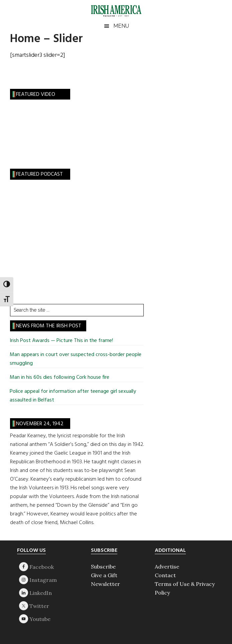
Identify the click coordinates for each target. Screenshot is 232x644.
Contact (165, 575)
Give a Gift (104, 575)
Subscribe (103, 567)
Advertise (167, 567)
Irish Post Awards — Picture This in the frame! (61, 341)
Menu (121, 26)
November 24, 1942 (40, 424)
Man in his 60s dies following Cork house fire (60, 377)
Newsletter (105, 584)
